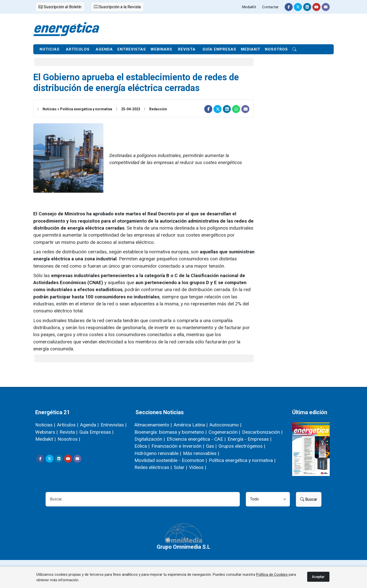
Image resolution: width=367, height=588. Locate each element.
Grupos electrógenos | (242, 446)
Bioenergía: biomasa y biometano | (170, 432)
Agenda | (89, 425)
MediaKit (249, 7)
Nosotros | (69, 439)
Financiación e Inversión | (178, 446)
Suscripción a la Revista (117, 7)
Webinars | (46, 432)
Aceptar (318, 577)
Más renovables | (201, 453)
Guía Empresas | (96, 432)
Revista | (68, 432)
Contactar (270, 7)
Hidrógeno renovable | (158, 453)
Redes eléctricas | (153, 467)
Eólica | (142, 446)
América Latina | (191, 425)
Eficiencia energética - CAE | (196, 439)
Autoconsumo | (225, 425)
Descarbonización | (262, 432)
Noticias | (45, 425)
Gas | (211, 446)
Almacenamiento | (153, 425)
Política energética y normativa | (242, 460)
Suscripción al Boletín (60, 7)
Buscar (309, 499)
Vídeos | (198, 467)
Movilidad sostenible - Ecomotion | (171, 460)
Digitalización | (150, 439)
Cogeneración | (224, 432)
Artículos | (68, 425)
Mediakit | (45, 439)
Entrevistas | (114, 425)
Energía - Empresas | (249, 439)
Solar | (180, 467)
